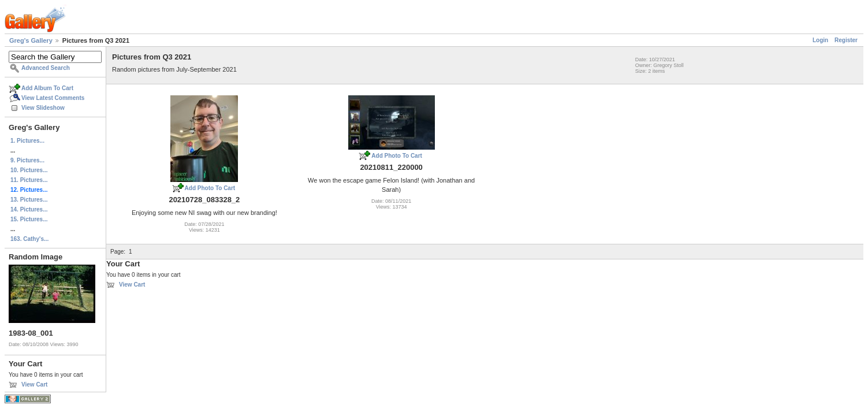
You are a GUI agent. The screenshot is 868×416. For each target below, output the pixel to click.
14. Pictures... (29, 209)
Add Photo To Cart (210, 188)
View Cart (34, 385)
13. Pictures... (29, 200)
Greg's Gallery (31, 40)
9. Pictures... (27, 160)
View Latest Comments (53, 98)
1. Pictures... (27, 141)
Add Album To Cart (47, 88)
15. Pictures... (29, 219)
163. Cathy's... (29, 239)
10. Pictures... (29, 170)
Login (820, 40)
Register (846, 40)
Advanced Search (46, 68)
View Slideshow (43, 108)
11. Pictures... (29, 180)
